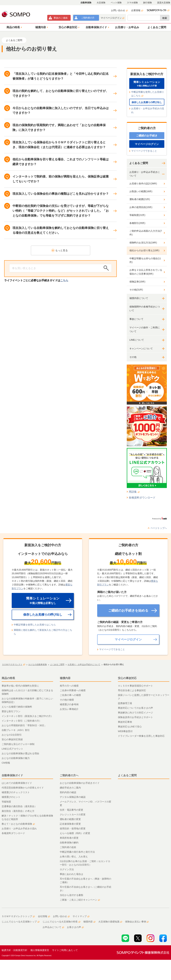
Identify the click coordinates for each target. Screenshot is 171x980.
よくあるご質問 (139, 163)
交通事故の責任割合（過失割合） (19, 806)
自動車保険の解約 (69, 843)
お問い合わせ (119, 10)
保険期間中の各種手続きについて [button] (145, 308)
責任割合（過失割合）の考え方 (18, 811)
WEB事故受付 (125, 731)
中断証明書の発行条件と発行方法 (77, 852)
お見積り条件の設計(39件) (143, 184)
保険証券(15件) (137, 282)
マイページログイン (112, 18)
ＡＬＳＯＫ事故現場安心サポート (135, 686)
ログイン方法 (67, 869)
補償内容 (65, 678)
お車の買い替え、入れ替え (74, 857)
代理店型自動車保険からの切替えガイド (23, 788)
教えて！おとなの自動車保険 (18, 824)
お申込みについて (53, 927)
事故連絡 (61, 18)
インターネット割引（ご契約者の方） (22, 721)
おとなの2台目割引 (12, 735)
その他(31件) (136, 290)
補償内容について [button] (139, 298)
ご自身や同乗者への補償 (73, 690)
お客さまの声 (75, 927)
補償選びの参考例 (69, 704)
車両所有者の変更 (69, 838)
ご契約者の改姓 (68, 847)
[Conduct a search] (55, 268)
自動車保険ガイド (12, 775)
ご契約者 (88, 18)
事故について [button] (136, 319)
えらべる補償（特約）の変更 (75, 833)
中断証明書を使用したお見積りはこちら (148, 94)
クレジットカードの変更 (73, 814)
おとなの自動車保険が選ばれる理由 (20, 753)
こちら (64, 280)
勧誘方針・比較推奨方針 (15, 950)
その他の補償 (67, 700)
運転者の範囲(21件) (140, 199)
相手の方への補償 (69, 686)
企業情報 (137, 10)
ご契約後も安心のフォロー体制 (18, 744)
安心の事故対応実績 (12, 739)
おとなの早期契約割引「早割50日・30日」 (24, 725)
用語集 (134, 492)
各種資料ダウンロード (142, 498)
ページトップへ (159, 528)
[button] (14, 27)
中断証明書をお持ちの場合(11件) (145, 260)
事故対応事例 (125, 722)
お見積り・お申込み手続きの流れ (148, 110)
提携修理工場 (125, 703)
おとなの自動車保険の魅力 (16, 758)
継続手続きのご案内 (70, 788)
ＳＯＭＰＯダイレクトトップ (18, 916)
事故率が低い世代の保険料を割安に (20, 686)
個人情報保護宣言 (40, 950)
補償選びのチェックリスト (16, 792)
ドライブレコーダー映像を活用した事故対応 (141, 736)
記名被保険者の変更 (70, 824)
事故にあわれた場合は (71, 874)
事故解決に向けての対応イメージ (135, 713)
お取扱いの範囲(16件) (141, 191)
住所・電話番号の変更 (71, 810)
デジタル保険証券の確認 (73, 797)
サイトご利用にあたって (65, 950)
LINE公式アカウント (12, 749)
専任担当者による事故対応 (132, 690)
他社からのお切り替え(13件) (144, 250)
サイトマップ (81, 916)
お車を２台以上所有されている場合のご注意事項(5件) (146, 272)
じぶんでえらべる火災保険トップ (21, 922)
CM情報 (6, 763)
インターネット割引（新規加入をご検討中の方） (27, 716)
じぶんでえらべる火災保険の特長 (61, 922)
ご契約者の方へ (69, 775)
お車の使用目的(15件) (141, 207)
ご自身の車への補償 (70, 695)
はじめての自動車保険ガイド (17, 783)
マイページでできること (144, 151)
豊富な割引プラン (11, 711)
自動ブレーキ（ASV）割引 (16, 730)
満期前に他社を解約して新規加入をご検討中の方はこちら (43, 632)
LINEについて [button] (137, 340)
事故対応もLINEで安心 (130, 727)
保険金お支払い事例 (137, 922)
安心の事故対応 (127, 678)
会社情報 (44, 916)
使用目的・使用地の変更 (73, 829)
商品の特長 (8, 678)
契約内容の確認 (68, 792)
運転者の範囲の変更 (70, 819)
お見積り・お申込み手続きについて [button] (145, 174)
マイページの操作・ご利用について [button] (145, 329)
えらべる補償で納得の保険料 (17, 707)
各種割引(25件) (137, 223)
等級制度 (6, 802)
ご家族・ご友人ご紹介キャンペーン (80, 900)
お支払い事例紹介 (69, 709)
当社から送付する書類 (71, 895)
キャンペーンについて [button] (141, 349)
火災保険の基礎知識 (110, 922)
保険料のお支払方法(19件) (143, 243)
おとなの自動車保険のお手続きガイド (80, 783)
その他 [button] (133, 357)
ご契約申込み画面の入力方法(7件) (146, 233)
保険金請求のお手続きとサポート (135, 717)
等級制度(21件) (137, 215)
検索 (165, 18)
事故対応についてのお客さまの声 (135, 708)
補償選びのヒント (11, 797)
